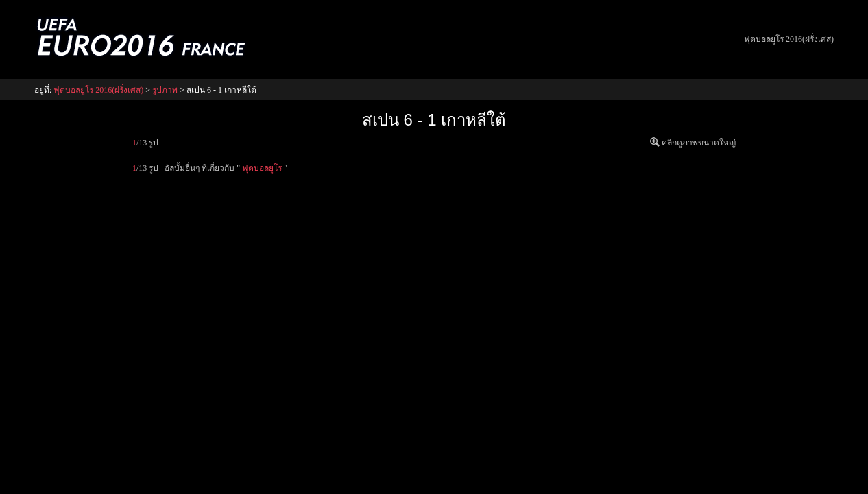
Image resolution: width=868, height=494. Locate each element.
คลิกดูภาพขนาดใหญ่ (699, 143)
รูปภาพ (165, 90)
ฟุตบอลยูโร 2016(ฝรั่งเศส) (789, 39)
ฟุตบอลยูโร (262, 168)
